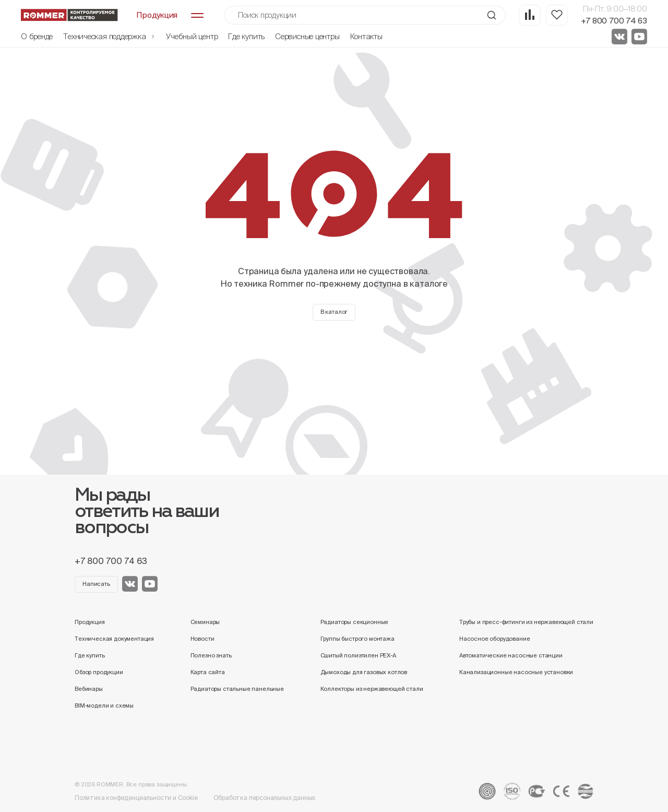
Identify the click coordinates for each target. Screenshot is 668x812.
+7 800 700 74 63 (614, 21)
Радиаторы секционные (355, 622)
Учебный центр (192, 36)
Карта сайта (208, 672)
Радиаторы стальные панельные (237, 689)
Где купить (246, 36)
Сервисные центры (307, 36)
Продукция (90, 622)
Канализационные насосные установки (516, 672)
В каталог (334, 312)
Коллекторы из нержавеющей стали (372, 689)
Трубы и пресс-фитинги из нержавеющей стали (526, 622)
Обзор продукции (99, 672)
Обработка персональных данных (265, 798)
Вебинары (89, 689)
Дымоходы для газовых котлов (364, 672)
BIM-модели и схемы (104, 705)
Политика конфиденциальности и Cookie (136, 798)
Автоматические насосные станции (511, 655)
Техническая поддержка (109, 36)
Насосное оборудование (495, 639)
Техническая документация (114, 639)
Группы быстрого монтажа (357, 639)
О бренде (37, 36)
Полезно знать (211, 655)
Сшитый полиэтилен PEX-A (358, 655)
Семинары (205, 622)
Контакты (366, 36)
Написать (96, 584)
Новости (202, 639)
